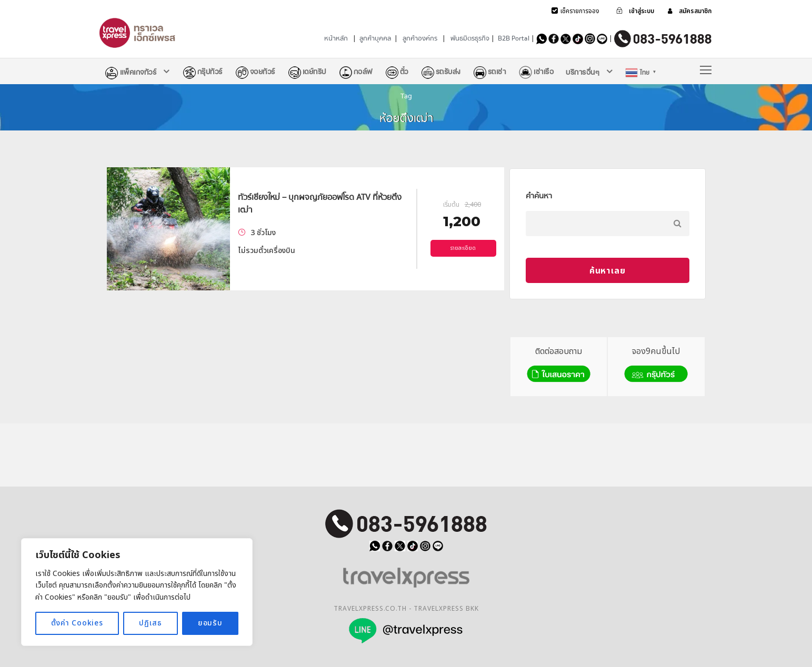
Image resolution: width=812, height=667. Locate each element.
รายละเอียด (463, 248)
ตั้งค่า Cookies (77, 623)
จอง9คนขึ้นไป (656, 365)
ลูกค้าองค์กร (420, 38)
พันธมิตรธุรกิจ (470, 38)
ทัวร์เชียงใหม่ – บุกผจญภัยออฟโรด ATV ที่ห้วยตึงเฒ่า (320, 204)
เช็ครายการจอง (580, 11)
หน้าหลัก (336, 38)
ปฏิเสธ (150, 623)
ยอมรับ (210, 623)
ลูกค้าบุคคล (375, 38)
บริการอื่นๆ (583, 72)
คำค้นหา (539, 196)
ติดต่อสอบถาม (559, 365)
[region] (137, 592)
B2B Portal (514, 38)
